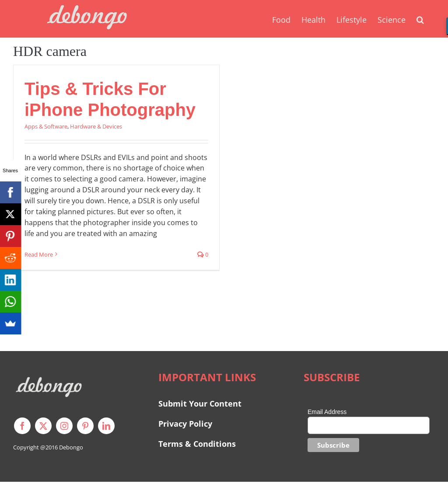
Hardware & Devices (96, 126)
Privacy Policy (185, 424)
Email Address (327, 412)
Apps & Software (46, 126)
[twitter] (43, 426)
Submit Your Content (201, 404)
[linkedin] (106, 426)
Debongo (71, 447)
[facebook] (22, 426)
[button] (420, 19)
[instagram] (64, 426)
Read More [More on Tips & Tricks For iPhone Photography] (39, 254)
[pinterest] (85, 426)
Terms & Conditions (197, 444)
